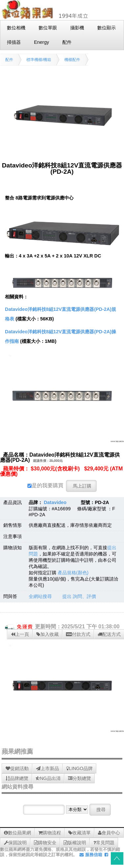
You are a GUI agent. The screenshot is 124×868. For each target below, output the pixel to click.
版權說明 (75, 843)
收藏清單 (79, 833)
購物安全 (45, 843)
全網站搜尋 (40, 596)
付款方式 (78, 634)
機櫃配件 (72, 60)
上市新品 (47, 768)
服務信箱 (91, 855)
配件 (9, 60)
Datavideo (55, 502)
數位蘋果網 (17, 833)
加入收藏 (47, 634)
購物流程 (50, 833)
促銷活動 (17, 768)
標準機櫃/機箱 (39, 60)
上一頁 (20, 634)
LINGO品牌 (79, 768)
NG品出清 (48, 778)
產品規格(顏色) (73, 573)
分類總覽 (79, 778)
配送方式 (109, 634)
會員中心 (109, 833)
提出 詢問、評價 (79, 596)
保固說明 (15, 843)
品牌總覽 (17, 778)
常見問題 (104, 843)
